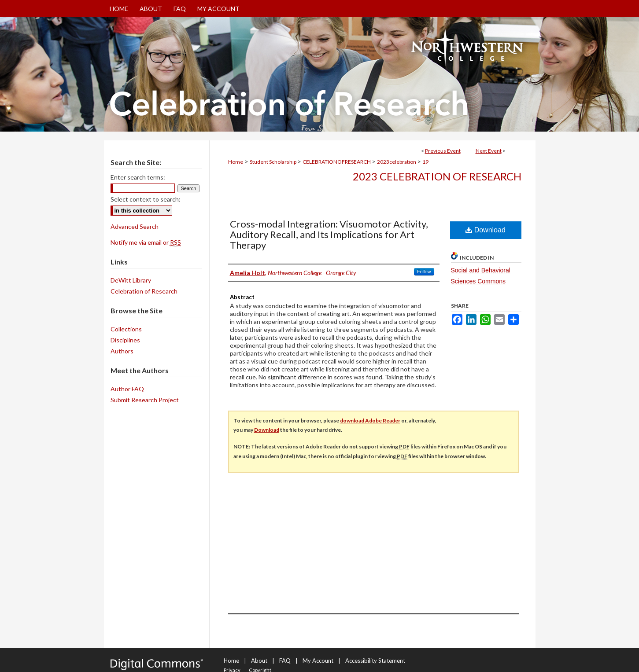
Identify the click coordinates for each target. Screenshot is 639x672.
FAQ (285, 661)
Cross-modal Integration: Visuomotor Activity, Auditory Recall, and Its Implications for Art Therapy (329, 234)
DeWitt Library (131, 280)
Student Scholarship (273, 162)
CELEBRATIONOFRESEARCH (337, 162)
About (259, 661)
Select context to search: (146, 199)
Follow (424, 272)
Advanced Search (135, 226)
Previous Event (443, 151)
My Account (318, 661)
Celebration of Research (144, 291)
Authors (122, 351)
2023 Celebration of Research (437, 176)
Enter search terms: (138, 177)
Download (486, 230)
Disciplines (125, 340)
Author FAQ (127, 389)
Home (236, 162)
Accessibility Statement (375, 661)
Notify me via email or (146, 242)
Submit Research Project (145, 400)
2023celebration (397, 162)
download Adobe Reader (370, 420)
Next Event (489, 151)
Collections (126, 329)
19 (425, 162)
